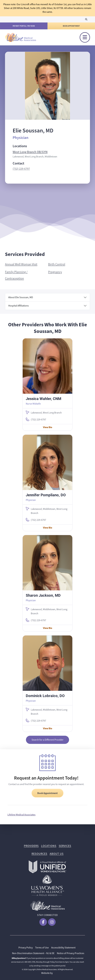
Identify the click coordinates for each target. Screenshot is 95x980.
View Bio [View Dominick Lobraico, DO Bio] (48, 728)
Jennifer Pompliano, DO (46, 495)
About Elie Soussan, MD (21, 297)
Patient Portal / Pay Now (24, 26)
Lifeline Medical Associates (21, 815)
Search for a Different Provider (47, 740)
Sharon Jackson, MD (43, 595)
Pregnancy (55, 272)
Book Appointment (71, 26)
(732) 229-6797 (21, 169)
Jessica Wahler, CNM (44, 399)
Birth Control (57, 264)
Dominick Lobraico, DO (45, 696)
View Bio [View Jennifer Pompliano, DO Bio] (48, 528)
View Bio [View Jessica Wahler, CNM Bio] (48, 427)
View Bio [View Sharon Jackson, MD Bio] (48, 628)
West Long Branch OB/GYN (30, 152)
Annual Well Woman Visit (21, 264)
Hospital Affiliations (19, 306)
